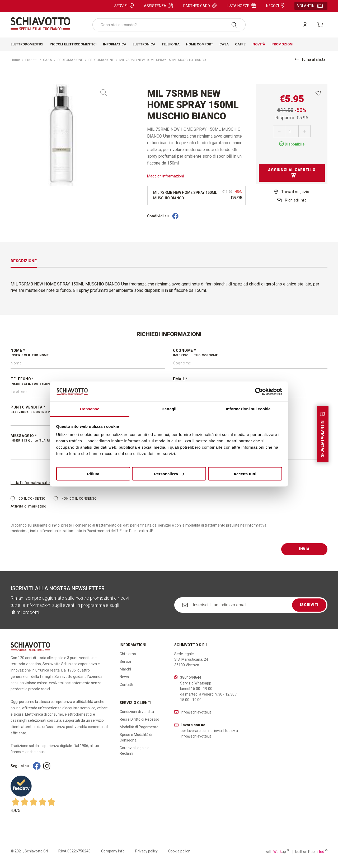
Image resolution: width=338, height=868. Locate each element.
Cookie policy (179, 851)
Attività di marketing (28, 506)
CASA (48, 60)
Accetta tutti (245, 474)
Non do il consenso (75, 498)
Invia (304, 549)
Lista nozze (241, 6)
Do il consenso (28, 498)
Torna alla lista (310, 59)
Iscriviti (309, 605)
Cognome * (250, 353)
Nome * (88, 353)
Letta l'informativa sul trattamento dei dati (46, 483)
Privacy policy (146, 851)
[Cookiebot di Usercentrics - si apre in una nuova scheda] (259, 391)
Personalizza (169, 474)
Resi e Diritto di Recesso (139, 719)
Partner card (200, 6)
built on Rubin (311, 851)
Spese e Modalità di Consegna (136, 737)
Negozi (275, 6)
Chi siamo (128, 654)
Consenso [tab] (90, 409)
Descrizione (24, 261)
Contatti (126, 684)
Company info (113, 851)
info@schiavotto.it (196, 712)
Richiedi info (292, 200)
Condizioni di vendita (137, 712)
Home (15, 60)
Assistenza (159, 6)
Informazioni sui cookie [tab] (248, 409)
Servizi (124, 6)
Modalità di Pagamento (139, 727)
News (124, 677)
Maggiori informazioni (165, 176)
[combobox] (169, 25)
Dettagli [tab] (169, 409)
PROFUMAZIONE (70, 60)
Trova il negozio (292, 192)
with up (277, 851)
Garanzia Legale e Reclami (135, 751)
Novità (259, 44)
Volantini (310, 6)
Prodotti (31, 60)
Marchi (125, 669)
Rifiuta (93, 474)
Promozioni (282, 44)
